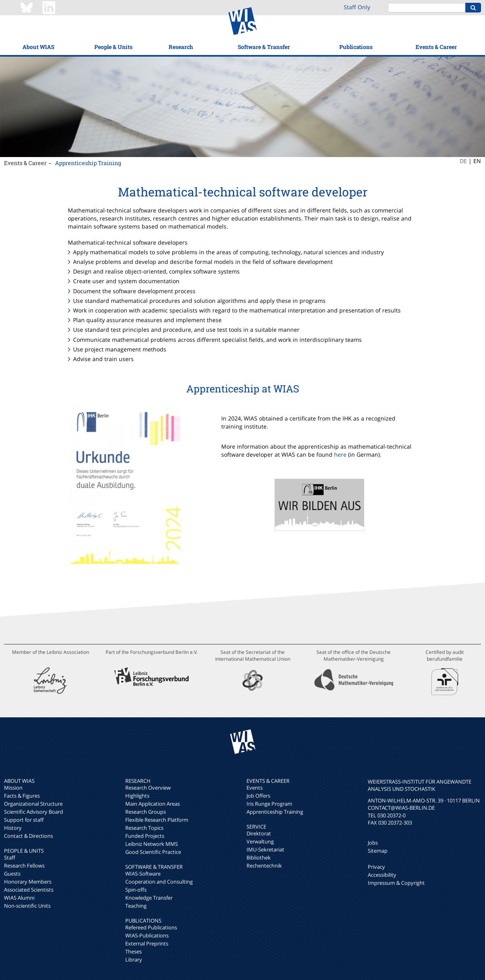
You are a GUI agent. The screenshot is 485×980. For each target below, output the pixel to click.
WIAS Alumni (19, 898)
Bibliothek (259, 857)
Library (134, 960)
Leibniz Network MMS (152, 844)
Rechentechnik (264, 866)
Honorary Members (28, 882)
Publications (356, 47)
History (13, 828)
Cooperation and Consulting (159, 882)
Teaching (136, 906)
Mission (13, 788)
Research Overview (148, 788)
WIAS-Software (143, 874)
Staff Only (357, 7)
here (340, 454)
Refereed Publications (151, 927)
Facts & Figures (22, 796)
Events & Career (436, 47)
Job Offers (258, 796)
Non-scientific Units (27, 906)
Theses (133, 951)
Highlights (137, 796)
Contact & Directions (29, 836)
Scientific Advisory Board (34, 812)
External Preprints (147, 943)
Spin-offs (136, 890)
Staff (10, 857)
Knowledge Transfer (149, 898)
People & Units (113, 47)
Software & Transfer (264, 47)
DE (463, 161)
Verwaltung (260, 841)
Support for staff (24, 820)
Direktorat (259, 833)
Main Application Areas (153, 804)
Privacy (376, 867)
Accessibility (382, 875)
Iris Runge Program (269, 804)
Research (181, 47)
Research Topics (144, 828)
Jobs (373, 843)
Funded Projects (145, 836)
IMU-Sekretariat (265, 849)
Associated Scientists (29, 890)
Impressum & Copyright (396, 883)
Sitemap (378, 851)
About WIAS (38, 47)
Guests (12, 874)
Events (255, 788)
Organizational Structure (33, 804)
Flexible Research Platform (157, 820)
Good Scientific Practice (153, 852)
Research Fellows (24, 866)
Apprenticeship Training (88, 163)
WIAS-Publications (147, 935)
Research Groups (146, 812)
